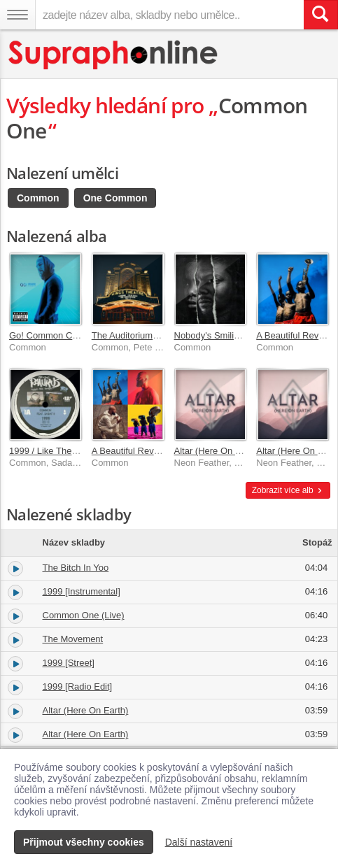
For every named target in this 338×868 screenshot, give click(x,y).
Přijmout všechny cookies (84, 842)
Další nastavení (199, 842)
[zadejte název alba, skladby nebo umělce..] (169, 15)
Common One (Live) (84, 615)
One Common (115, 198)
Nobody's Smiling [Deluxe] (227, 335)
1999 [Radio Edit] (78, 686)
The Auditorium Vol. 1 (135, 335)
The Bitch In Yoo (76, 568)
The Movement (73, 639)
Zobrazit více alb (288, 490)
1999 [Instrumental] (82, 591)
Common (38, 198)
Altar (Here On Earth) (217, 451)
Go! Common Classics (54, 335)
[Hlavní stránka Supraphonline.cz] (114, 55)
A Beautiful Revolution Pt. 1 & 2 (155, 451)
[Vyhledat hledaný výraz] (321, 15)
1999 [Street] (69, 663)
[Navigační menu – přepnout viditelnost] (17, 15)
